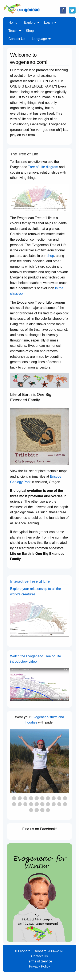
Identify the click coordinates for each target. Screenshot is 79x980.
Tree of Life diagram (43, 167)
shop (50, 256)
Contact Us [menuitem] (17, 39)
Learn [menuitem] (48, 23)
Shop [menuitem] (30, 31)
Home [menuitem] (13, 23)
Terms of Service (39, 961)
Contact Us (39, 956)
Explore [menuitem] (30, 23)
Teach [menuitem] (13, 31)
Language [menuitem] (39, 39)
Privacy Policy (40, 966)
